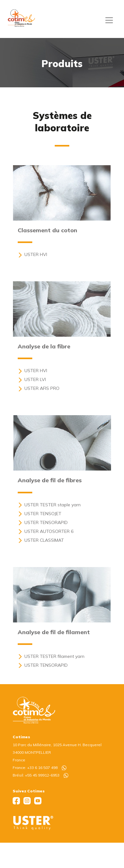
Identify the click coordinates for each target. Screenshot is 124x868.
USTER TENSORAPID (43, 522)
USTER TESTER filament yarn (51, 656)
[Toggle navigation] (109, 20)
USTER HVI (32, 254)
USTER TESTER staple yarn (49, 505)
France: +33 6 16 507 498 (40, 768)
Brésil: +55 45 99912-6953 (40, 775)
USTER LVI (32, 379)
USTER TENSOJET (40, 514)
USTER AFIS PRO (39, 388)
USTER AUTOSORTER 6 (46, 531)
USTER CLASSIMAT (41, 540)
